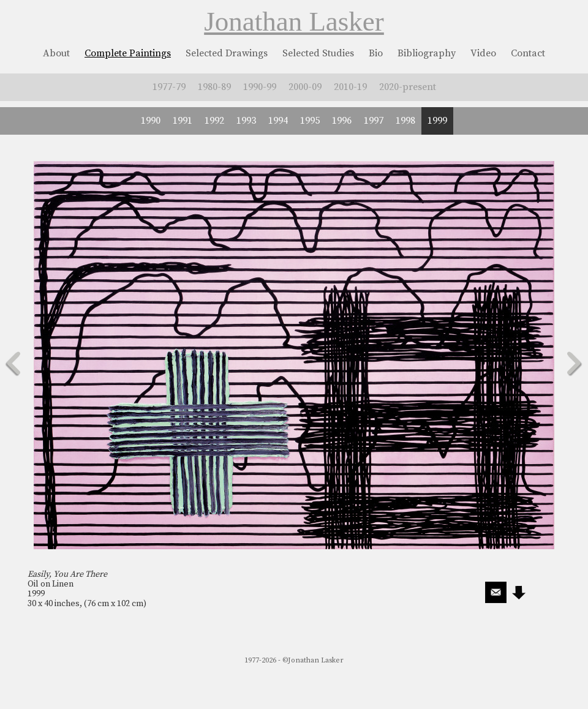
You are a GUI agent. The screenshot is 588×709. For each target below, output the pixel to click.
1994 (278, 121)
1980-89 (214, 87)
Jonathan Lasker (294, 21)
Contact (528, 53)
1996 (342, 121)
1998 (405, 121)
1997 (374, 121)
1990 (151, 121)
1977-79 (169, 87)
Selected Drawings (227, 53)
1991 (183, 121)
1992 (214, 121)
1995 (310, 121)
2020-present (408, 87)
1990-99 (260, 87)
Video (483, 53)
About (56, 53)
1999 (437, 121)
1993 (246, 121)
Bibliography (427, 53)
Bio (376, 53)
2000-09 (305, 87)
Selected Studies (318, 53)
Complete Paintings (128, 53)
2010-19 (350, 87)
